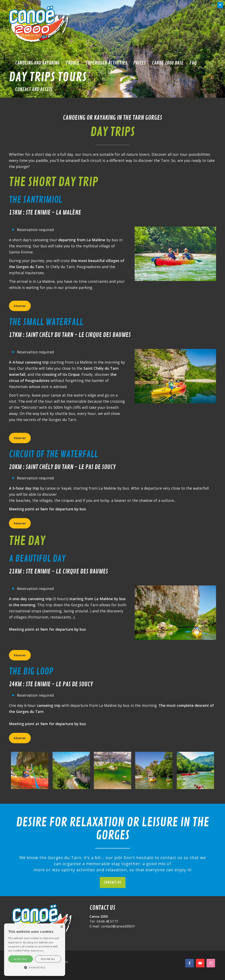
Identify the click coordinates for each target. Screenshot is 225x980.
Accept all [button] (21, 959)
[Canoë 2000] (40, 24)
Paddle (72, 63)
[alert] (35, 950)
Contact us (113, 882)
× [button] (62, 927)
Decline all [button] (48, 959)
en (220, 5)
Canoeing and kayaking (37, 63)
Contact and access (34, 89)
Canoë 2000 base (168, 63)
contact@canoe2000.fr (118, 926)
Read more (37, 951)
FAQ (193, 63)
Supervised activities (106, 63)
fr (213, 5)
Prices (139, 63)
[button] (35, 968)
